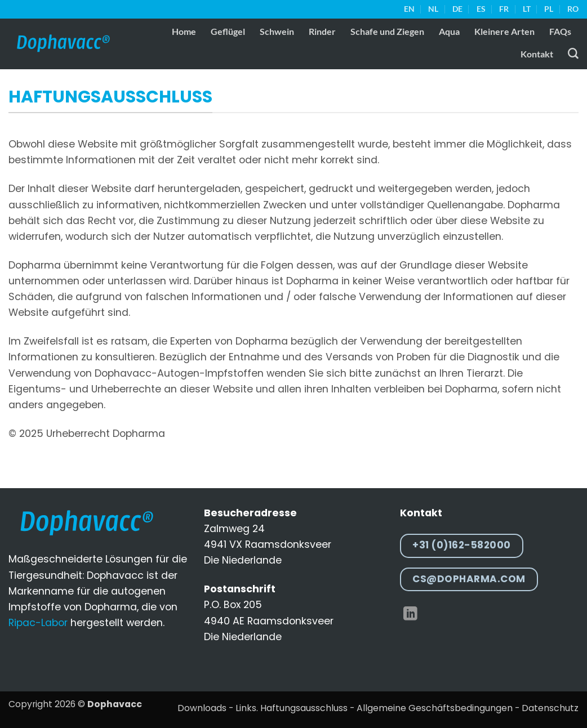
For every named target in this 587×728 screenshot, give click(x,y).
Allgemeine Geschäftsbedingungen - (438, 708)
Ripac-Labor (38, 623)
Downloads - (205, 708)
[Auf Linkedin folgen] (410, 615)
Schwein (277, 31)
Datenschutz (550, 708)
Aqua (449, 31)
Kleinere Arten (504, 31)
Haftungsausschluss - (307, 708)
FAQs (560, 31)
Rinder (322, 31)
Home (184, 31)
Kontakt (537, 54)
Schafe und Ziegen (387, 31)
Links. (247, 708)
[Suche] (573, 54)
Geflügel (228, 31)
